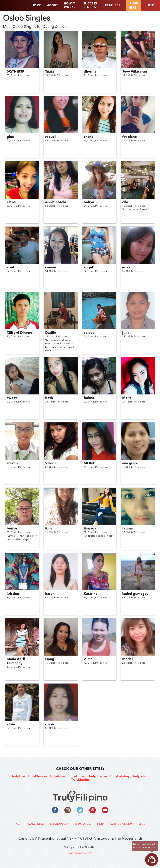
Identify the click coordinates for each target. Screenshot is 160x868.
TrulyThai (18, 776)
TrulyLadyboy (120, 776)
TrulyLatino (140, 776)
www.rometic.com (80, 853)
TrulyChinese (37, 776)
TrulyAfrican (77, 776)
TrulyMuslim (80, 780)
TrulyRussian (98, 776)
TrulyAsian (57, 776)
